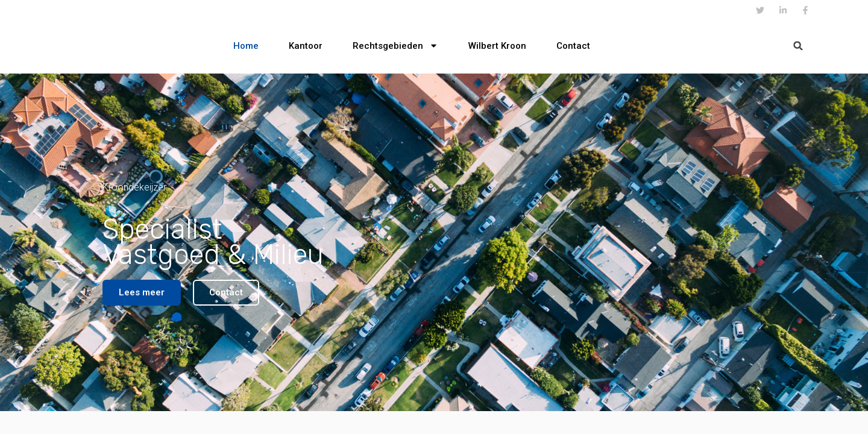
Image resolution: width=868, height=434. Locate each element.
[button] (798, 46)
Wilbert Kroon (497, 46)
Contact (573, 46)
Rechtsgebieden (395, 46)
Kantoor (306, 46)
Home (246, 46)
